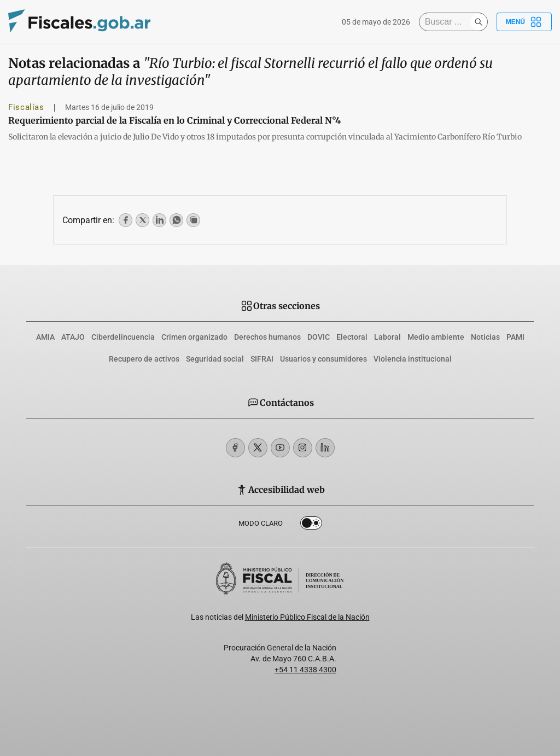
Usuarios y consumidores (323, 359)
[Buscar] (447, 22)
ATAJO (73, 337)
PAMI (515, 337)
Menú (524, 22)
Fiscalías (26, 107)
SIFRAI (262, 359)
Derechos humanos (267, 337)
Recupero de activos (144, 359)
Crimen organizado (194, 337)
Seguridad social (215, 359)
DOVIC (319, 337)
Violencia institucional (413, 359)
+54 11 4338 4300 (305, 670)
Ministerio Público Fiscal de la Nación (307, 617)
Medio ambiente (436, 337)
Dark (311, 525)
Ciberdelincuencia (123, 337)
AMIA (45, 337)
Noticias (485, 337)
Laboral (387, 337)
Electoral (352, 337)
